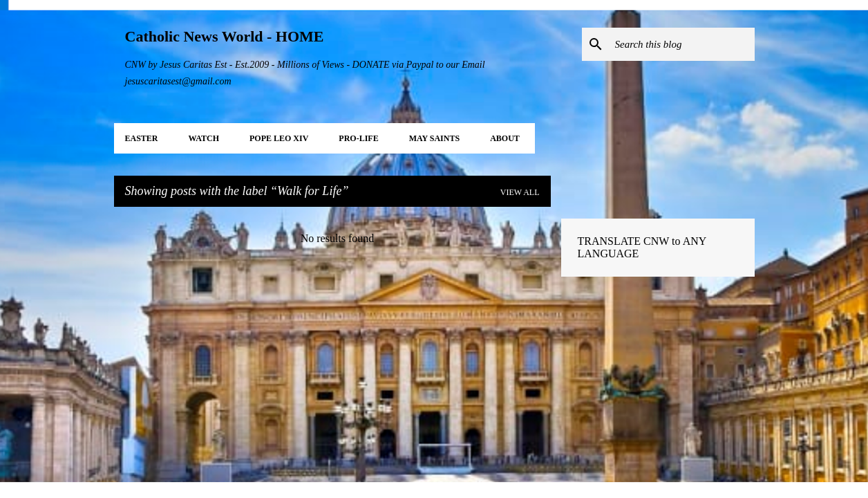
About (505, 138)
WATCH (204, 138)
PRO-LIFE (358, 138)
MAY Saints (434, 138)
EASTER (142, 138)
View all (520, 192)
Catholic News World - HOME (225, 36)
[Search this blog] (682, 44)
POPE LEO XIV (279, 138)
